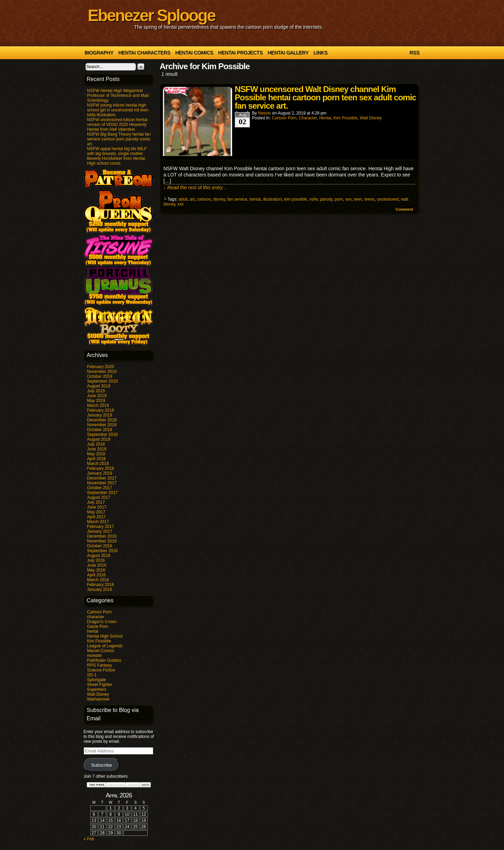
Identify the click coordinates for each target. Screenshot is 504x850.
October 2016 (100, 546)
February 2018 (101, 468)
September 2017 (103, 493)
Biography (99, 53)
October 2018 (100, 430)
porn (339, 199)
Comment (405, 209)
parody (326, 199)
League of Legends (105, 646)
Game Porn (98, 627)
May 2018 (96, 454)
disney (219, 199)
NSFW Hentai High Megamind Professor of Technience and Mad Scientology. (118, 95)
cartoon (204, 199)
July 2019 (96, 391)
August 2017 (99, 497)
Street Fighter (100, 685)
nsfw (313, 199)
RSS (415, 53)
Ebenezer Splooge (152, 15)
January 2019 (100, 415)
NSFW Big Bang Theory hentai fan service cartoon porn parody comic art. (119, 139)
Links (320, 53)
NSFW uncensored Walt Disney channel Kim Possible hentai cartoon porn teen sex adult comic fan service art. (326, 97)
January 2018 (100, 473)
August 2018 (99, 439)
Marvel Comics (101, 651)
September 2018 (103, 435)
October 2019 (100, 376)
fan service (237, 199)
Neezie (264, 113)
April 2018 (97, 459)
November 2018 (102, 425)
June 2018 (97, 449)
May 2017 (96, 512)
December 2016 (102, 536)
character (96, 617)
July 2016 (96, 560)
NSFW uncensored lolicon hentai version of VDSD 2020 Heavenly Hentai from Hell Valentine (117, 125)
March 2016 (98, 580)
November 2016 (102, 541)
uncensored (388, 199)
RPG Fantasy (100, 665)
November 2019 (102, 372)
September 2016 (103, 551)
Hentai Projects (241, 53)
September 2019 (103, 381)
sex (349, 199)
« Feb (89, 839)
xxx (181, 204)
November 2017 (102, 483)
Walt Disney (98, 694)
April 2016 (97, 575)
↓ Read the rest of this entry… (196, 188)
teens (369, 199)
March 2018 (98, 464)
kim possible (295, 199)
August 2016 (99, 556)
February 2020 (101, 367)
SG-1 (92, 675)
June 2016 (97, 565)
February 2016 (101, 585)
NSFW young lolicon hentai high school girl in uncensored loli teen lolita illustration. (118, 110)
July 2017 (96, 502)
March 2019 (98, 405)
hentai (93, 631)
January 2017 (100, 531)
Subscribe (101, 765)
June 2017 (97, 507)
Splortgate (97, 680)
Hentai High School (105, 636)
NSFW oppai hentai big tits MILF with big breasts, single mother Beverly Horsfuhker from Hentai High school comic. (117, 156)
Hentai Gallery (288, 53)
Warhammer (99, 699)
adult (183, 199)
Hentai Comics (194, 53)
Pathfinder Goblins (104, 660)
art (192, 199)
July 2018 (96, 444)
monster (95, 656)
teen (358, 199)
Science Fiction (101, 670)
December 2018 (102, 420)
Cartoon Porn (99, 612)
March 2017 (98, 522)
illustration (273, 199)
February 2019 (101, 410)
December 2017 (102, 478)
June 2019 (97, 396)
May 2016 (96, 570)
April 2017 (97, 517)
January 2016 (100, 589)
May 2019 (96, 401)
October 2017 (100, 488)
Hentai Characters (144, 53)
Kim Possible (99, 641)
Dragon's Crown (102, 622)
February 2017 (101, 527)
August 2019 (99, 386)
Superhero (97, 689)
